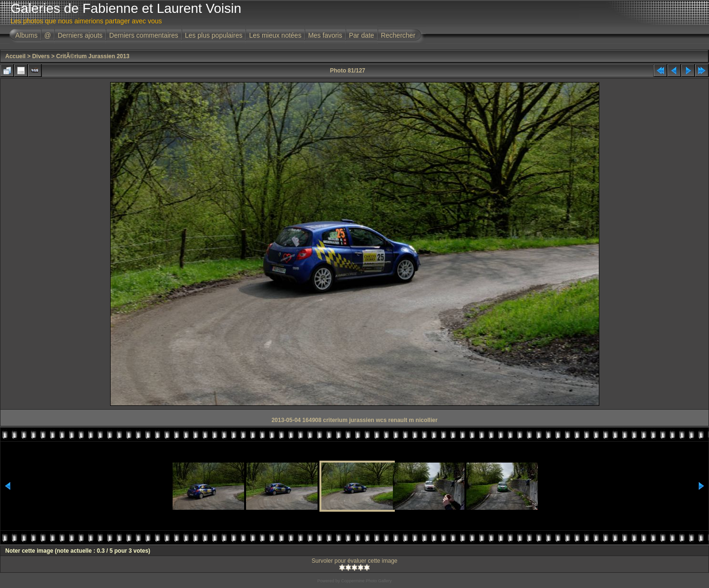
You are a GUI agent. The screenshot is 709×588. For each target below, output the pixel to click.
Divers (41, 56)
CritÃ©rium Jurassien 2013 (93, 56)
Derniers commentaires (144, 35)
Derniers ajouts (80, 35)
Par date (362, 35)
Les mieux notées (275, 35)
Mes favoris (325, 35)
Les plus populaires (214, 35)
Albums (26, 35)
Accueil (15, 56)
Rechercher (398, 35)
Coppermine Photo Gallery (366, 581)
